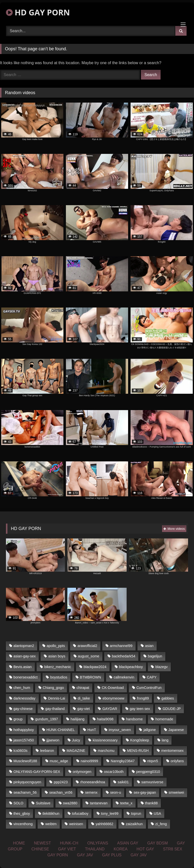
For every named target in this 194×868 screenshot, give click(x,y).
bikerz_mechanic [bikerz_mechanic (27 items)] (58, 667)
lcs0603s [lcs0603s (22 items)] (20, 751)
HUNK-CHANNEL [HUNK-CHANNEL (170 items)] (61, 730)
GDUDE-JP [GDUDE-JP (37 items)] (172, 709)
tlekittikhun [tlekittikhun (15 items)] (51, 813)
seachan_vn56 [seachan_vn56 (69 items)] (61, 792)
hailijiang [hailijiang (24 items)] (78, 719)
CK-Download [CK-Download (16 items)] (113, 688)
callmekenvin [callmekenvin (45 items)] (124, 677)
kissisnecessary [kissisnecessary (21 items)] (105, 740)
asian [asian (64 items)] (149, 646)
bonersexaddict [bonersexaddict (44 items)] (26, 677)
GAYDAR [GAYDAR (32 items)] (110, 709)
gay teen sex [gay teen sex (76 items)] (140, 709)
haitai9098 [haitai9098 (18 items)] (105, 719)
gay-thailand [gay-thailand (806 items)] (55, 709)
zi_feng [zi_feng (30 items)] (161, 824)
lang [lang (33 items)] (165, 740)
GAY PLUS (112, 855)
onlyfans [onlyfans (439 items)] (177, 761)
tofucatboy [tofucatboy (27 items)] (80, 813)
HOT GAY (145, 849)
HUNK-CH (69, 843)
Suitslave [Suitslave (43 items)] (43, 803)
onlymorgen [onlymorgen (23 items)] (82, 772)
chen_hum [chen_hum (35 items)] (22, 688)
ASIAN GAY (128, 843)
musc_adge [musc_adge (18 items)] (59, 761)
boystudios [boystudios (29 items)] (59, 677)
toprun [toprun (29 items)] (136, 813)
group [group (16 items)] (18, 719)
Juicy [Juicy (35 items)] (76, 740)
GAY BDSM (157, 843)
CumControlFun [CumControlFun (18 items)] (149, 688)
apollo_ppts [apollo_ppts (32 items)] (56, 646)
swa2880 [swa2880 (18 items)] (70, 803)
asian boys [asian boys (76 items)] (57, 656)
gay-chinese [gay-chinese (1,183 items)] (23, 709)
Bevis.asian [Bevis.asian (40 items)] (23, 667)
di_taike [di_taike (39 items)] (84, 698)
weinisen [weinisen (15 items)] (76, 824)
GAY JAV (85, 855)
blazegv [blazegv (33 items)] (162, 667)
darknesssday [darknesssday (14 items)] (24, 698)
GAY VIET (67, 849)
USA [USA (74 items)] (157, 813)
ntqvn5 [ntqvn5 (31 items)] (152, 761)
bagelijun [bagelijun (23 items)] (155, 656)
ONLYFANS (98, 843)
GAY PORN (58, 855)
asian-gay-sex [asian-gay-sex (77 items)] (25, 656)
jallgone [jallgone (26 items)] (150, 730)
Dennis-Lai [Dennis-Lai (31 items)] (57, 698)
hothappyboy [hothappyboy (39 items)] (24, 730)
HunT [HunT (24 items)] (92, 730)
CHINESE (40, 849)
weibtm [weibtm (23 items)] (51, 824)
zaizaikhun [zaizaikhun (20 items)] (134, 824)
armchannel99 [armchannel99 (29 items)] (121, 646)
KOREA (121, 849)
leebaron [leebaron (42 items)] (47, 751)
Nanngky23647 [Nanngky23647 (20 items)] (123, 761)
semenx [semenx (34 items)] (91, 792)
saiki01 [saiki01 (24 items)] (123, 782)
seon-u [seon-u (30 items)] (115, 792)
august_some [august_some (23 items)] (88, 656)
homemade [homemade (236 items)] (164, 719)
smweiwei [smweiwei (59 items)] (176, 792)
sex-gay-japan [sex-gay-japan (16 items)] (145, 792)
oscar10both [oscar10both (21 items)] (114, 772)
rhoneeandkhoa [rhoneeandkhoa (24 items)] (93, 782)
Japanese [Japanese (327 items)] (176, 730)
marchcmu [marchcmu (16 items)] (106, 751)
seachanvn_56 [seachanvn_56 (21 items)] (25, 792)
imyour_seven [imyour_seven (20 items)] (120, 730)
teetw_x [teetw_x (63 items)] (126, 803)
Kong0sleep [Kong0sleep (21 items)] (140, 740)
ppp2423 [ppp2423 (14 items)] (61, 782)
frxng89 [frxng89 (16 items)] (143, 698)
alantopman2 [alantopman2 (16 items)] (24, 646)
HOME (19, 843)
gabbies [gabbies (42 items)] (168, 698)
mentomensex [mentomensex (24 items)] (172, 751)
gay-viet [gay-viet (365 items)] (83, 709)
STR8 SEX (173, 849)
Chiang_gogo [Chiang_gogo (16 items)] (53, 688)
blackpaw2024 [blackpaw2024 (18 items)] (95, 667)
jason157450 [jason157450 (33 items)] (24, 740)
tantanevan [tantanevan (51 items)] (99, 803)
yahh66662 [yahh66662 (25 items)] (104, 824)
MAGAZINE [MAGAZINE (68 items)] (76, 751)
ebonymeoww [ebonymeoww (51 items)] (113, 698)
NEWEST (42, 843)
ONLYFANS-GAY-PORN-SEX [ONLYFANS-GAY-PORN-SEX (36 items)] (37, 772)
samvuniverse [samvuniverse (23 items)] (152, 782)
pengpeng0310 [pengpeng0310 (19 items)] (148, 772)
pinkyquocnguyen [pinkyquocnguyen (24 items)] (27, 782)
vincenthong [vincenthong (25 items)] (23, 824)
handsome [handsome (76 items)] (134, 719)
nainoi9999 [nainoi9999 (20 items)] (89, 761)
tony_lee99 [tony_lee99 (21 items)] (110, 813)
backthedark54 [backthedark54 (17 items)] (124, 656)
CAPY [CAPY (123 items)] (152, 677)
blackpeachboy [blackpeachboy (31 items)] (131, 667)
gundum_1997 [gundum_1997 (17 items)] (47, 719)
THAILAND (95, 849)
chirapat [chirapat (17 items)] (83, 688)
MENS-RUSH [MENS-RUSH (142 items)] (138, 751)
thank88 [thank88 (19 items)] (151, 803)
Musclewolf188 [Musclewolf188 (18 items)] (25, 761)
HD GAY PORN (38, 12)
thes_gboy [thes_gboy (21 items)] (22, 813)
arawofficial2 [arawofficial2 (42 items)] (87, 646)
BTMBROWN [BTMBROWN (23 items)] (90, 677)
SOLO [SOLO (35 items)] (18, 803)
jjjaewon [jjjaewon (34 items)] (53, 740)
